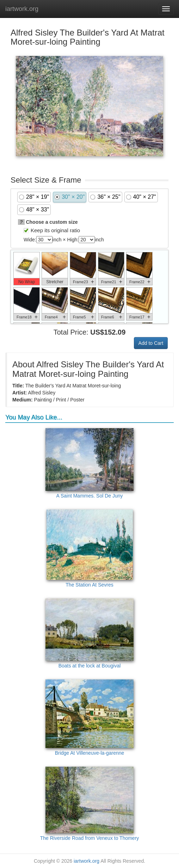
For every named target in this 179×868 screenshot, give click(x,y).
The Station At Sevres (90, 549)
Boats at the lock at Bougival (89, 633)
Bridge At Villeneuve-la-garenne (89, 718)
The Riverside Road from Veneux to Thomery (90, 804)
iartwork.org (22, 9)
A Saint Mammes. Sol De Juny (89, 463)
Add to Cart (151, 343)
